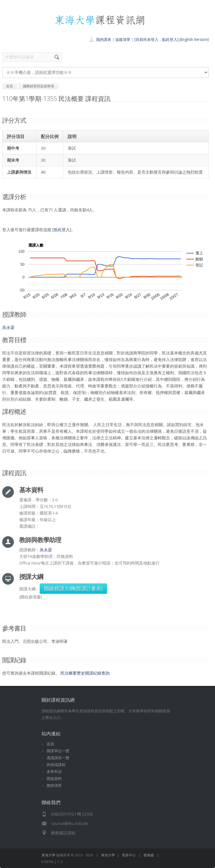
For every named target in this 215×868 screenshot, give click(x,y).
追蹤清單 (123, 39)
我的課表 (104, 39)
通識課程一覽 (58, 758)
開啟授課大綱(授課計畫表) (73, 588)
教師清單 (54, 785)
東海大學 (48, 855)
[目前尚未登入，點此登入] (156, 39)
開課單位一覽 (58, 751)
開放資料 (54, 779)
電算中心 (129, 855)
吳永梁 (8, 327)
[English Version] (194, 39)
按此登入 (62, 230)
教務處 (149, 855)
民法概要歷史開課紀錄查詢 (85, 673)
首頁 (50, 744)
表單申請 (54, 772)
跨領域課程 (56, 765)
